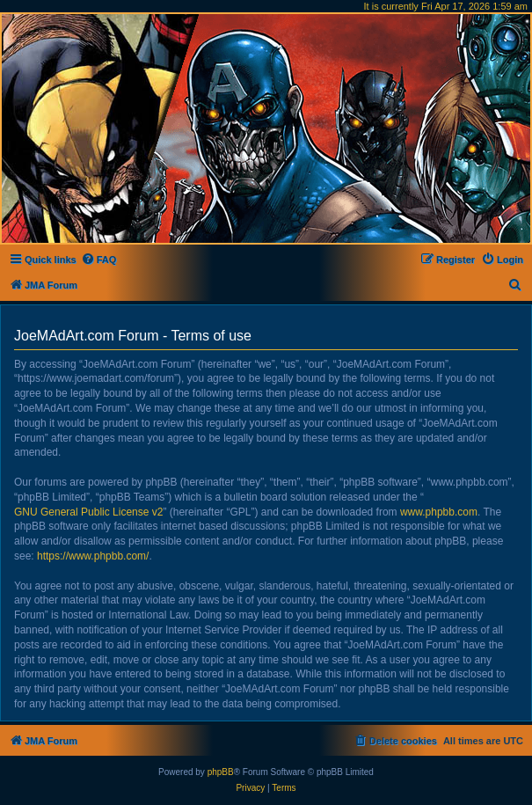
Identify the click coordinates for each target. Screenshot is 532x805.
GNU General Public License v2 (88, 512)
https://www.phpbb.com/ (93, 556)
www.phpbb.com (439, 512)
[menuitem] (99, 260)
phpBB (221, 772)
